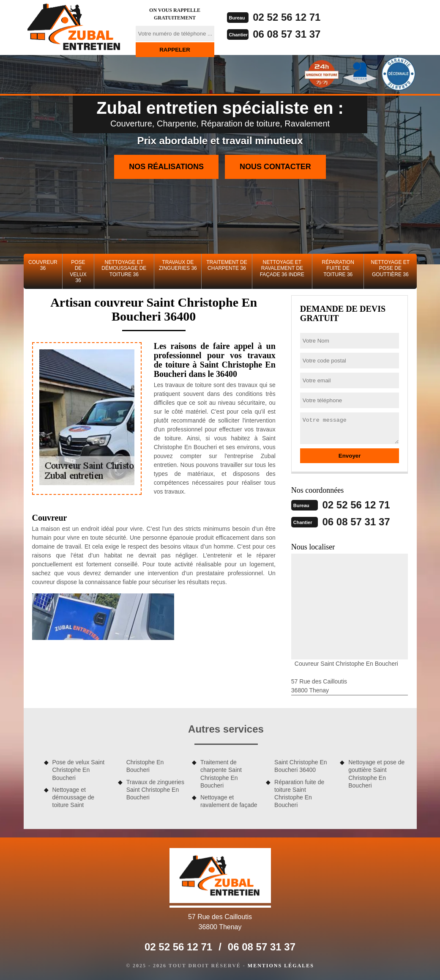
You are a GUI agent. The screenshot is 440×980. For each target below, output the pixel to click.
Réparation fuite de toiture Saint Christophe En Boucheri (299, 794)
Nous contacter (275, 167)
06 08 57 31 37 (287, 34)
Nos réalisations (166, 167)
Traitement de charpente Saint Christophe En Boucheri (221, 774)
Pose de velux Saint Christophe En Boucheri (79, 770)
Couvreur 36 (43, 265)
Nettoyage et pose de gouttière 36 (391, 268)
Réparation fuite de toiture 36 (338, 268)
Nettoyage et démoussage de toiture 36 (124, 268)
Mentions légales (281, 966)
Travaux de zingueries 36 (178, 265)
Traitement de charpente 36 (227, 265)
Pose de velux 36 (78, 271)
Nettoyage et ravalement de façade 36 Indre (282, 268)
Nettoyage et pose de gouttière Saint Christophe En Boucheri (376, 774)
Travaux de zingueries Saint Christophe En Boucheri (155, 790)
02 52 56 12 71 (287, 17)
